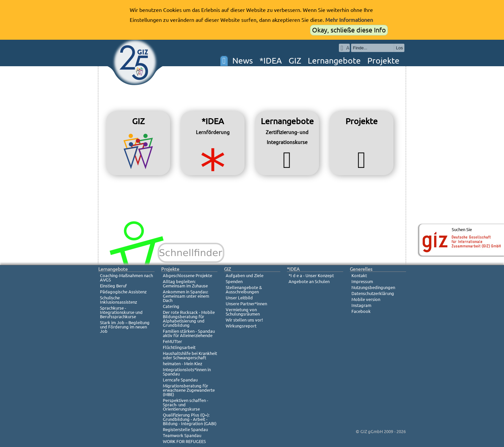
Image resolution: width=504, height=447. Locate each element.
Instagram (361, 305)
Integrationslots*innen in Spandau (187, 372)
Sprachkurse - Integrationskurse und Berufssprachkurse (121, 312)
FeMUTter (172, 341)
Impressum (362, 281)
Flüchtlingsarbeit (179, 347)
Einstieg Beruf (113, 286)
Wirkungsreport (241, 326)
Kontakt (359, 275)
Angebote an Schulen (309, 281)
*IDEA (271, 61)
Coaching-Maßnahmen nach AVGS (126, 278)
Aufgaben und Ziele (245, 275)
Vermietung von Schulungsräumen (243, 312)
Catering (171, 306)
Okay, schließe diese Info (349, 30)
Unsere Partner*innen (246, 304)
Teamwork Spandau (182, 435)
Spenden (234, 281)
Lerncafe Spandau (180, 380)
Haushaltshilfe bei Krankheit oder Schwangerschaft (190, 355)
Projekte (383, 61)
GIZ (295, 61)
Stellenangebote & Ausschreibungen (244, 290)
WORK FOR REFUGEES (184, 441)
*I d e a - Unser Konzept (311, 275)
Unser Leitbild (239, 298)
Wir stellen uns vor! (244, 320)
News (243, 61)
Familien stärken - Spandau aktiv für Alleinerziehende (189, 333)
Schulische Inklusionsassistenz (118, 300)
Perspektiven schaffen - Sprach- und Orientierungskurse (185, 405)
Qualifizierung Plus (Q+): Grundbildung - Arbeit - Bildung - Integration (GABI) (190, 419)
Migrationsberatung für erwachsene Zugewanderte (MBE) (189, 390)
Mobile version (366, 299)
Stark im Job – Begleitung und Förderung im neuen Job (125, 327)
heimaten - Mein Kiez (183, 364)
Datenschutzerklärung (373, 293)
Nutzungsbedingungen (373, 287)
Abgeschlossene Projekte (187, 275)
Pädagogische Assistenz (123, 292)
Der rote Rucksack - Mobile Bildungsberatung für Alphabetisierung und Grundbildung (189, 319)
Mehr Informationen (349, 20)
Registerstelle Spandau (185, 429)
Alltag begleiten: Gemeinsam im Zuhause (185, 284)
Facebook (361, 311)
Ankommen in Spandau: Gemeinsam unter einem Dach (186, 296)
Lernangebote (334, 61)
